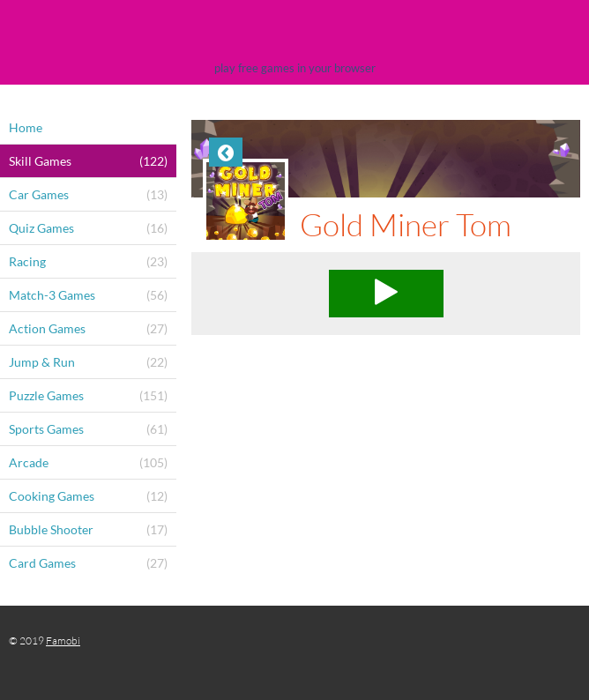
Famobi (63, 640)
